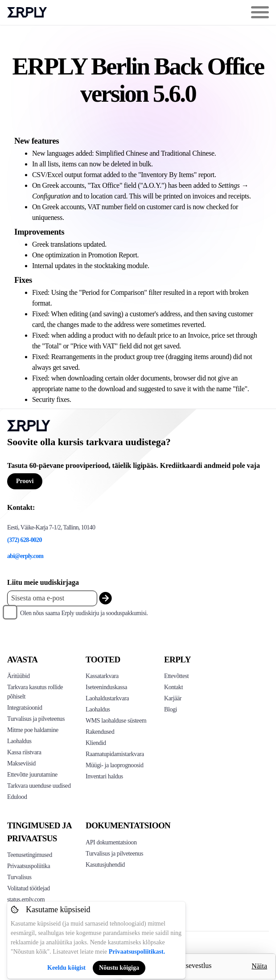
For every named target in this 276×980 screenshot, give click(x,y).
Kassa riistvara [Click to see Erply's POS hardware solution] (24, 752)
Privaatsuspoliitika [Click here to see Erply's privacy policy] (29, 866)
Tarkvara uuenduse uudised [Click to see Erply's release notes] (39, 786)
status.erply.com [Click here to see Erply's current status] (26, 899)
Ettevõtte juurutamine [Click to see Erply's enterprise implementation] (32, 775)
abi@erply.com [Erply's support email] (25, 556)
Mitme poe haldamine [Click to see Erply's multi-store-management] (33, 730)
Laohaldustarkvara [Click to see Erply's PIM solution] (107, 698)
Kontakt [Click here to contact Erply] (173, 687)
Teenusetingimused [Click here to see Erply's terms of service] (30, 855)
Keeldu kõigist (66, 968)
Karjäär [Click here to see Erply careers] (173, 698)
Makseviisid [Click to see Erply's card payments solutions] (21, 763)
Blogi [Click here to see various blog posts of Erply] (171, 709)
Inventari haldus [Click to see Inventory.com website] (104, 776)
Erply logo (27, 12)
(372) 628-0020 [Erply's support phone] (25, 540)
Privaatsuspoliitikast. (137, 952)
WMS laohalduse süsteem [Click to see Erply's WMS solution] (116, 721)
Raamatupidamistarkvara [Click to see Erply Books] (115, 754)
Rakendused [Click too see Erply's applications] (100, 732)
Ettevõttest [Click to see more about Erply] (176, 676)
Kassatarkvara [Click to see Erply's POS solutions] (102, 676)
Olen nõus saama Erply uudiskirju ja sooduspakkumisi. (84, 613)
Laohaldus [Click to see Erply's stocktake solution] (98, 709)
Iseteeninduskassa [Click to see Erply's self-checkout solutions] (106, 687)
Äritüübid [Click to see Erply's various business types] (19, 676)
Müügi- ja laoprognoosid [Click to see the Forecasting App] (115, 765)
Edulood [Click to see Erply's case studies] (17, 797)
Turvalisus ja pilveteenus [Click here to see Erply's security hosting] (114, 854)
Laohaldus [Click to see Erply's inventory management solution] (19, 741)
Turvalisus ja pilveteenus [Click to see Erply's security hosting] (36, 719)
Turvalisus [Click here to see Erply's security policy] (19, 877)
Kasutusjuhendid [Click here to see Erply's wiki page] (105, 865)
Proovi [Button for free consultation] (25, 481)
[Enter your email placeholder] (52, 598)
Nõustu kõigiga (119, 968)
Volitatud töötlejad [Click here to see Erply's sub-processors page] (29, 888)
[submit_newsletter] (105, 598)
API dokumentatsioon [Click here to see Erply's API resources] (111, 842)
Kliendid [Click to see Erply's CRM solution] (96, 743)
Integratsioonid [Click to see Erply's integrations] (25, 708)
